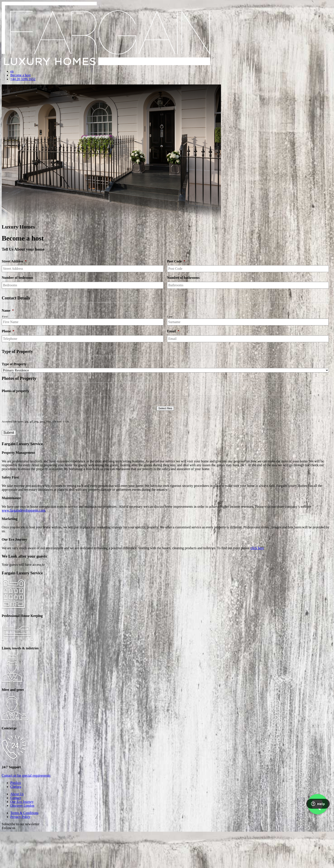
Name (8, 311)
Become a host (20, 75)
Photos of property (15, 391)
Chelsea (16, 787)
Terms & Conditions (24, 813)
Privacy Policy (20, 817)
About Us (17, 794)
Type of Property (14, 364)
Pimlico (16, 783)
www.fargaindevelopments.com (24, 510)
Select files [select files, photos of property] (165, 408)
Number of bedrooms (17, 278)
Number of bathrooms (183, 278)
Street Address (14, 261)
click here (257, 548)
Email (173, 331)
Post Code (176, 261)
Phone (8, 331)
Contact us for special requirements (26, 775)
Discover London (22, 806)
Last (170, 317)
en (12, 71)
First (5, 317)
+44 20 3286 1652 (23, 79)
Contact (16, 798)
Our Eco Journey (22, 802)
